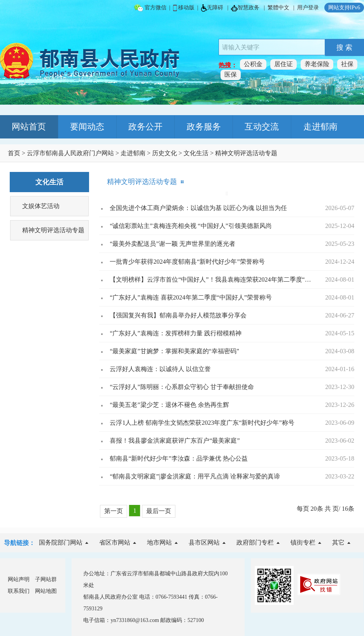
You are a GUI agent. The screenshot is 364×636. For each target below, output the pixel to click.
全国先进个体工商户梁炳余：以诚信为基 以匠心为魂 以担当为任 (198, 208)
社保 (347, 64)
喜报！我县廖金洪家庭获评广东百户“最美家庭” (175, 441)
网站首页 (29, 127)
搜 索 (344, 47)
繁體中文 (278, 8)
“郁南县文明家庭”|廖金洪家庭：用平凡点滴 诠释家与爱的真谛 (195, 476)
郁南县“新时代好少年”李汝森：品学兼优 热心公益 (178, 458)
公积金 (253, 64)
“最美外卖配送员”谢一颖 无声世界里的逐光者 (172, 244)
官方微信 (150, 8)
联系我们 (19, 591)
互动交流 (262, 127)
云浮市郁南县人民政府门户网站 (70, 153)
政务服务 (204, 127)
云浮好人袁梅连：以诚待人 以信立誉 (160, 369)
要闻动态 (87, 127)
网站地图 (46, 591)
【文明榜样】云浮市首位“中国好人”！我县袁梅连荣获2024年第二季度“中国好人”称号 (211, 279)
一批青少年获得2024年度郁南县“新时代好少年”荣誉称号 (187, 262)
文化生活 (196, 153)
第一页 (114, 511)
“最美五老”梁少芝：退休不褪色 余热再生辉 (169, 405)
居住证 (283, 64)
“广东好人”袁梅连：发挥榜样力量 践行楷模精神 (175, 333)
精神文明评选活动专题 (246, 153)
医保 (231, 74)
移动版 (184, 8)
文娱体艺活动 (41, 206)
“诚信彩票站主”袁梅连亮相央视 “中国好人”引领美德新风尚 (191, 226)
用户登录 (308, 8)
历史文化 (164, 153)
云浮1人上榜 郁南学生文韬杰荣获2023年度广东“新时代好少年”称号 (202, 423)
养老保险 (317, 64)
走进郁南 (320, 127)
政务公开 (145, 127)
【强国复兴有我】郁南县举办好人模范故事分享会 (178, 315)
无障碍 (212, 8)
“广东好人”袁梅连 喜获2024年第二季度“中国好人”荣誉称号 (191, 297)
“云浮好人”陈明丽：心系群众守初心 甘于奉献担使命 (182, 387)
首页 (14, 153)
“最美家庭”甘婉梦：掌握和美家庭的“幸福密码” (174, 351)
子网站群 (46, 579)
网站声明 (19, 579)
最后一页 (159, 511)
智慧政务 (245, 8)
